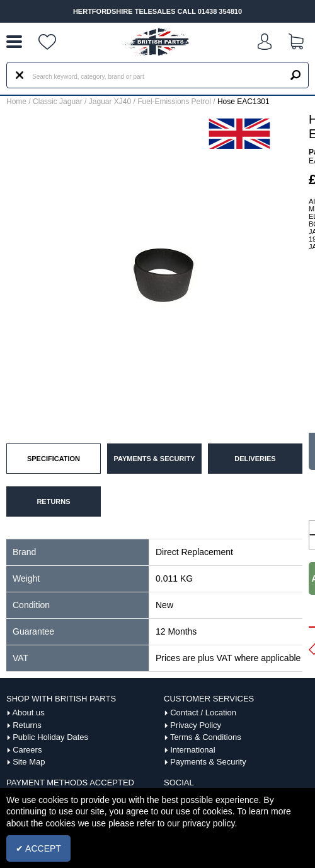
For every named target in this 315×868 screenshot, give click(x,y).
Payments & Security (208, 762)
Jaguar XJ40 (110, 102)
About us (28, 713)
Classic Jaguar (58, 102)
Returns (27, 725)
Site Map (29, 762)
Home (16, 102)
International (193, 750)
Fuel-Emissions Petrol (174, 102)
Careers (27, 750)
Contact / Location (203, 713)
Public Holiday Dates (50, 737)
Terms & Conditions (206, 737)
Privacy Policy (196, 725)
